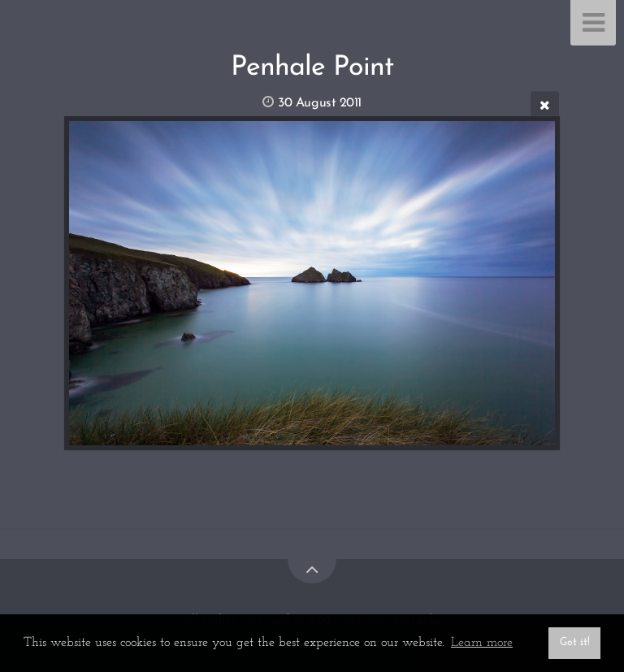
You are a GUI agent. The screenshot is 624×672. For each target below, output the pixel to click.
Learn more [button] (482, 643)
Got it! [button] (575, 642)
